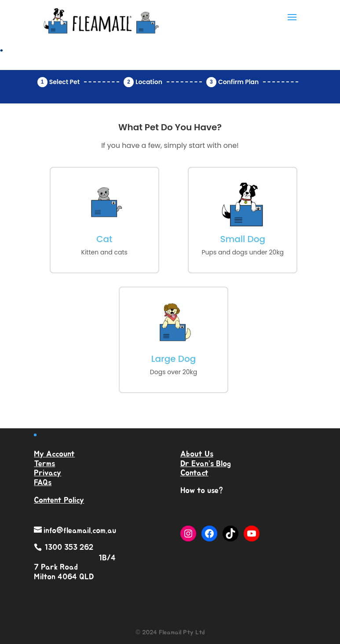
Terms (44, 464)
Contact (194, 473)
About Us (197, 454)
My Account (54, 454)
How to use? (202, 491)
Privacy (48, 473)
